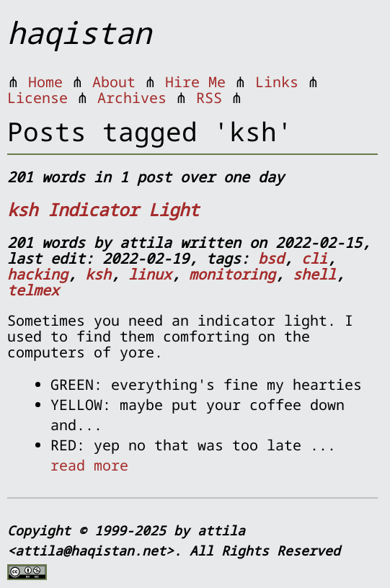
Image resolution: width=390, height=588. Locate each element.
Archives (132, 98)
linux (150, 274)
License (37, 98)
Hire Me (195, 82)
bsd (271, 258)
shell (314, 274)
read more (89, 465)
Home (45, 82)
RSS (209, 98)
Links (277, 82)
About (114, 82)
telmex (33, 290)
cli (314, 258)
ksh (98, 274)
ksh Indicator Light (103, 209)
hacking (37, 274)
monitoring (232, 274)
